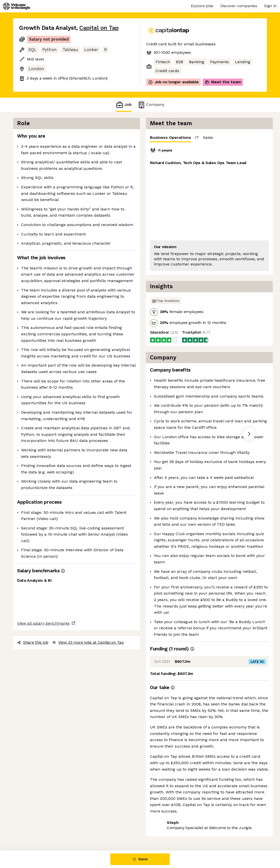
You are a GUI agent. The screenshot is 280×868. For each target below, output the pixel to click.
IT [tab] (197, 137)
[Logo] (17, 6)
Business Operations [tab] (170, 139)
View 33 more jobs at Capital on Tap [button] (88, 642)
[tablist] (209, 138)
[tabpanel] (209, 209)
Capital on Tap (99, 28)
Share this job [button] (33, 642)
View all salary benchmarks (43, 623)
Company (151, 105)
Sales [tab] (208, 137)
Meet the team (223, 82)
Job (124, 105)
